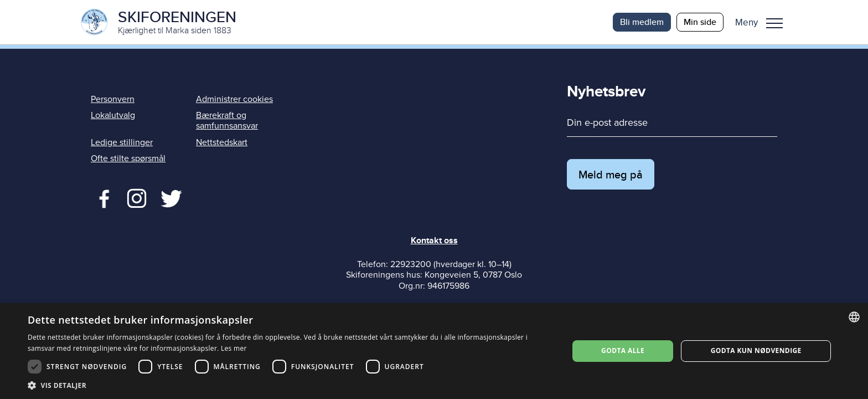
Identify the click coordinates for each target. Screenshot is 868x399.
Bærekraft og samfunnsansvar (227, 121)
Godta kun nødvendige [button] (756, 351)
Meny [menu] (774, 23)
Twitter (136, 197)
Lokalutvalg (113, 115)
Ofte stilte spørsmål (128, 158)
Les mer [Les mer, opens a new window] (234, 348)
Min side (700, 22)
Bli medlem (642, 22)
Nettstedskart (222, 142)
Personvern (113, 99)
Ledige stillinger (122, 142)
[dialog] (434, 351)
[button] (763, 22)
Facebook (102, 197)
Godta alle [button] (623, 351)
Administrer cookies (234, 99)
